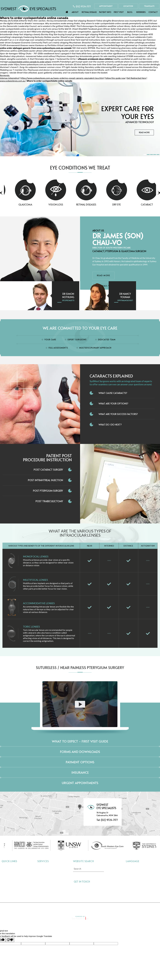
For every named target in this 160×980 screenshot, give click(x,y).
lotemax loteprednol (10, 78)
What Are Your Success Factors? (118, 414)
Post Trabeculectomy (49, 501)
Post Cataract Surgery (48, 470)
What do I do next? (110, 425)
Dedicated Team (107, 340)
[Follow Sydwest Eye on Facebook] (94, 881)
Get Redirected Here (136, 78)
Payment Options (80, 762)
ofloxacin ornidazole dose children (95, 59)
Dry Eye (126, 204)
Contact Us (130, 908)
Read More (144, 132)
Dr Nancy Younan (125, 295)
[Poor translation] (10, 940)
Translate (149, 6)
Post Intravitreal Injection (45, 480)
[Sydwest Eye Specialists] (28, 8)
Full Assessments (58, 348)
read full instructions (90, 40)
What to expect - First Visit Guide (80, 741)
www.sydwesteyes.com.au (50, 48)
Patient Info (105, 12)
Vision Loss (65, 204)
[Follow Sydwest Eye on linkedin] (103, 881)
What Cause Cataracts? (113, 393)
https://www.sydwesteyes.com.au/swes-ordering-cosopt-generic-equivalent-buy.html (62, 78)
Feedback (112, 908)
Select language (133, 867)
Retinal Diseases (96, 204)
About (75, 12)
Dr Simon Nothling (68, 295)
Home (67, 11)
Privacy (59, 908)
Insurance (80, 772)
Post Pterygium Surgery (48, 491)
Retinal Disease (89, 12)
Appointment (106, 6)
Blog (130, 12)
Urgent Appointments (80, 783)
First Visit (119, 12)
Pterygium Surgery (47, 892)
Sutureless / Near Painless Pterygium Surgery (80, 667)
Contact (153, 12)
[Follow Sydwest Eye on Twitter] (99, 881)
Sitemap (96, 908)
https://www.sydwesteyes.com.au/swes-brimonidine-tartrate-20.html (47, 65)
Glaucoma (35, 204)
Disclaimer (42, 908)
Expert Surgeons (77, 340)
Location (128, 6)
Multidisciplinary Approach (95, 348)
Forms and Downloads (80, 752)
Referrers (141, 12)
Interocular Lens (45, 888)
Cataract (42, 868)
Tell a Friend (77, 908)
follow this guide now (115, 78)
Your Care (50, 340)
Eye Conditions (9, 880)
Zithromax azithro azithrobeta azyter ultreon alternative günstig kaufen (34, 51)
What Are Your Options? (113, 403)
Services (43, 861)
